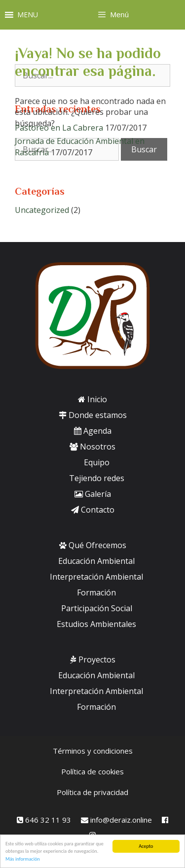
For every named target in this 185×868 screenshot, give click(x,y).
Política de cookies (92, 771)
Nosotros (92, 447)
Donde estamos (93, 415)
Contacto (93, 510)
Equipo (97, 462)
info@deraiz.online (116, 820)
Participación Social (97, 608)
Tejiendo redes (97, 478)
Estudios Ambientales (96, 624)
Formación (96, 592)
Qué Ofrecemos (93, 545)
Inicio (92, 399)
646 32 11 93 (44, 820)
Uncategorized (42, 210)
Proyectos (93, 660)
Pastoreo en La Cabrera (59, 128)
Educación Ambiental (96, 561)
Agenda (93, 431)
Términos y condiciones (93, 751)
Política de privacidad (92, 792)
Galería (93, 494)
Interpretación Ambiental (96, 577)
